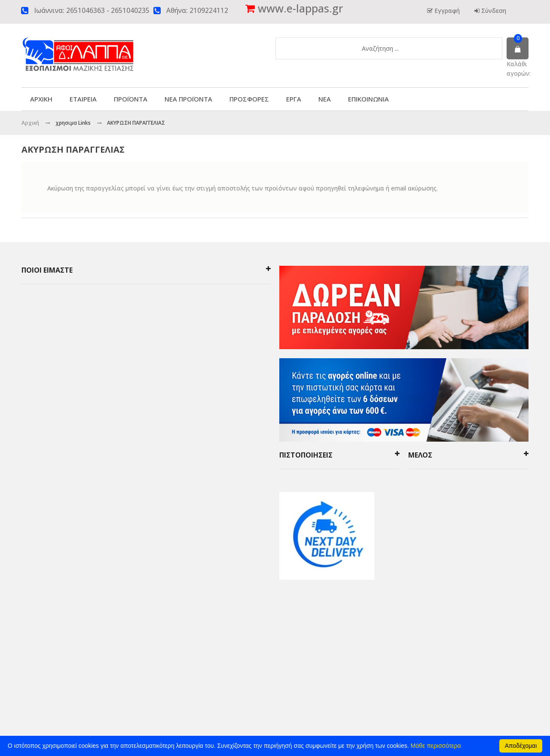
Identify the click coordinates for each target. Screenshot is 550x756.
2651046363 (86, 11)
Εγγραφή (446, 11)
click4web (380, 640)
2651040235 (130, 11)
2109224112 (209, 11)
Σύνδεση (493, 11)
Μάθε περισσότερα (436, 746)
